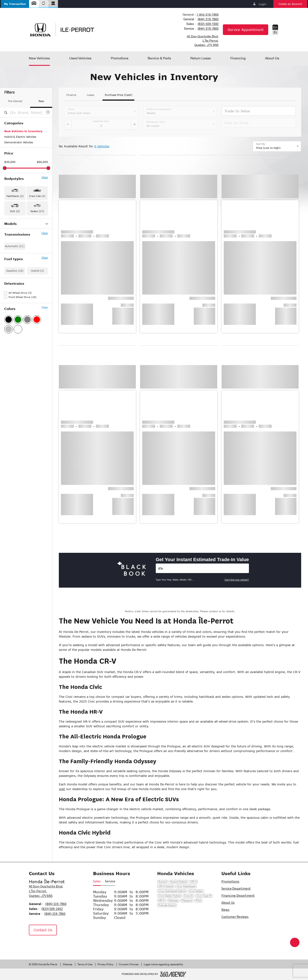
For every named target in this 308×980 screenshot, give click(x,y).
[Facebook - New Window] (34, 944)
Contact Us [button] (43, 930)
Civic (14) (10, 235)
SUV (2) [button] (15, 211)
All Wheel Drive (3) (20, 332)
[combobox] (200, 15)
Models (26, 224)
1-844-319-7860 (208, 15)
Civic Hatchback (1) (17, 241)
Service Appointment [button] (246, 30)
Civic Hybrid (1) (14, 246)
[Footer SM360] (173, 974)
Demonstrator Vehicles (19, 142)
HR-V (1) (10, 252)
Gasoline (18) (15, 310)
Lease (90, 95)
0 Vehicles (102, 146)
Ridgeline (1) (12, 263)
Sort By (261, 144)
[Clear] (48, 112)
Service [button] (110, 881)
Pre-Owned (15, 101)
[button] (15, 4)
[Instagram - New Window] (45, 944)
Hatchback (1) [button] (15, 196)
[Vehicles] (202, 568)
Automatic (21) (15, 285)
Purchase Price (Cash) (119, 95)
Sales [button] (97, 881)
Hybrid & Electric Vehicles (20, 137)
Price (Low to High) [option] (268, 148)
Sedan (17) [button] (37, 211)
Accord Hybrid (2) (15, 230)
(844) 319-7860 (208, 19)
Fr (275, 32)
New (41, 101)
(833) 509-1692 (208, 24)
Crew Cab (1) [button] (37, 196)
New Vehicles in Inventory (23, 131)
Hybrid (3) (37, 310)
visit (62, 789)
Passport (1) (12, 257)
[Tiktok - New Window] (55, 944)
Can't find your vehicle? (237, 580)
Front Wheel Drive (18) (22, 336)
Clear (45, 178)
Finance (71, 95)
